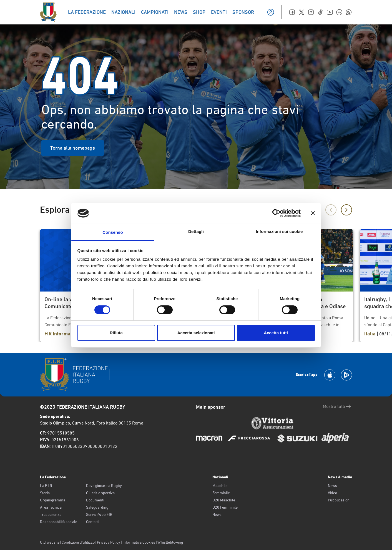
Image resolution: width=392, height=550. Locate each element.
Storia (45, 493)
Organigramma (53, 500)
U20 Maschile (224, 500)
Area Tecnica (51, 507)
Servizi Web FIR (99, 514)
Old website (50, 542)
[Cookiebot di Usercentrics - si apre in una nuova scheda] (276, 213)
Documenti (95, 500)
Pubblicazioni (339, 500)
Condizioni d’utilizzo (78, 542)
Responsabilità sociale (59, 522)
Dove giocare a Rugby (104, 486)
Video (332, 493)
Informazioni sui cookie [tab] (279, 231)
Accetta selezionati (196, 333)
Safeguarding (97, 507)
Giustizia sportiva (100, 493)
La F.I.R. (47, 486)
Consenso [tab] (113, 232)
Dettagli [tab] (196, 231)
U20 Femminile (225, 507)
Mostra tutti (337, 406)
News (217, 514)
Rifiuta (116, 333)
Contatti (92, 522)
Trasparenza (51, 514)
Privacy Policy (109, 542)
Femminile (221, 493)
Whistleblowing (170, 542)
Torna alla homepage (73, 148)
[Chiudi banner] (313, 213)
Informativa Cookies (139, 542)
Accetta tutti (276, 333)
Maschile (220, 486)
